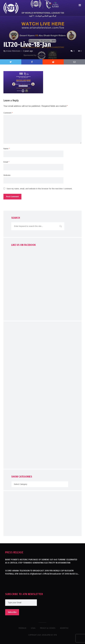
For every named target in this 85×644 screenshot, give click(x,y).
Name (7, 149)
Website (7, 175)
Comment (8, 113)
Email (6, 162)
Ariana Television (13, 51)
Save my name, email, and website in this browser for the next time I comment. (39, 189)
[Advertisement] (42, 396)
